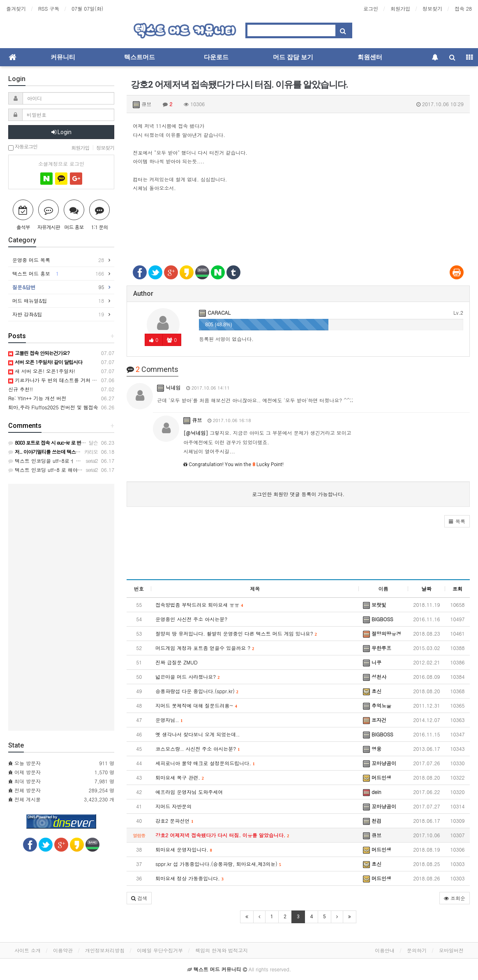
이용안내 (385, 950)
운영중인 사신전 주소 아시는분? (191, 619)
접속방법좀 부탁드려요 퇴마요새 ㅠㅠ (199, 605)
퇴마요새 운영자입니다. (184, 849)
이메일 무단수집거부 (160, 950)
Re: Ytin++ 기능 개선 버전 (37, 398)
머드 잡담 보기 (293, 57)
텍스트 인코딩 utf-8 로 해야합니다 (50, 470)
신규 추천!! (21, 389)
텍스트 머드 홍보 (58, 274)
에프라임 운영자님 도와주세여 (189, 792)
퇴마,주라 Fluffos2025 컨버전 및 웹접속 (53, 407)
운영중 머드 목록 (58, 260)
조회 (457, 589)
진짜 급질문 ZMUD (176, 662)
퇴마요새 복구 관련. (180, 777)
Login (61, 132)
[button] (457, 521)
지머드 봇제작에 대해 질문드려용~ (196, 705)
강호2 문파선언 (174, 821)
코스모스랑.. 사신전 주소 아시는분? (197, 749)
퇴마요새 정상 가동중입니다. (189, 878)
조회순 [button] (455, 898)
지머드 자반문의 (173, 806)
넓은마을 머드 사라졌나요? (187, 677)
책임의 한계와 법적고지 (222, 950)
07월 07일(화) (87, 8)
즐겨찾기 (16, 8)
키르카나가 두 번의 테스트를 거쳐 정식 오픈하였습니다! (74, 380)
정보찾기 (432, 8)
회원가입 (400, 8)
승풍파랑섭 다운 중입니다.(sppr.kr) (197, 691)
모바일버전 (451, 950)
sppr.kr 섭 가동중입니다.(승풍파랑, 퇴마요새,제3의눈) (218, 864)
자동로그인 (23, 147)
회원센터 (370, 57)
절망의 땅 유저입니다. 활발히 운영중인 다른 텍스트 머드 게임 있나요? (236, 633)
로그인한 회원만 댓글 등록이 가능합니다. (298, 494)
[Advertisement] (298, 228)
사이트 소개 (28, 950)
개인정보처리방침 (105, 950)
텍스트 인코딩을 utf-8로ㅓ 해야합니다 (54, 461)
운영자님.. (169, 720)
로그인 (371, 8)
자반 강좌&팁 (58, 314)
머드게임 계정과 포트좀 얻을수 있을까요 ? (205, 648)
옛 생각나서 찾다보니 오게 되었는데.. (197, 734)
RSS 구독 (49, 8)
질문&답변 (58, 287)
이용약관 (63, 950)
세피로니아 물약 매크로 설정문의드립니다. (205, 763)
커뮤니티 (63, 57)
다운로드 (216, 57)
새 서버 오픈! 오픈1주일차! (42, 371)
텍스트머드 (140, 57)
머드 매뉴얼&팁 (58, 301)
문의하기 (417, 950)
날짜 (427, 589)
